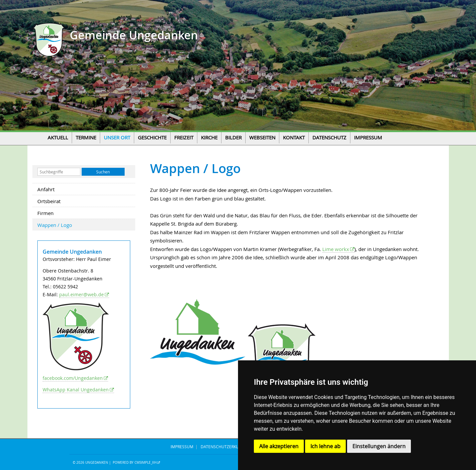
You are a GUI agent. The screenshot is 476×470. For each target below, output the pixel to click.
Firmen (45, 213)
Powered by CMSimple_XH (135, 463)
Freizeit (184, 138)
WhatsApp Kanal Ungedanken (76, 390)
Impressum (368, 138)
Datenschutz (329, 138)
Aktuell (58, 138)
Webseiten (262, 138)
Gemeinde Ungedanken (132, 35)
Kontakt (294, 138)
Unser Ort (117, 138)
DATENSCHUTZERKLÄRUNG (226, 447)
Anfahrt (46, 189)
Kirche (209, 138)
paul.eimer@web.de (81, 294)
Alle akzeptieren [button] (279, 446)
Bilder (233, 138)
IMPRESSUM (182, 447)
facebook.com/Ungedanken (73, 378)
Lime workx (336, 249)
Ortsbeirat (49, 201)
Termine (86, 138)
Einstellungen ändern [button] (379, 446)
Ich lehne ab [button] (325, 446)
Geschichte (152, 138)
